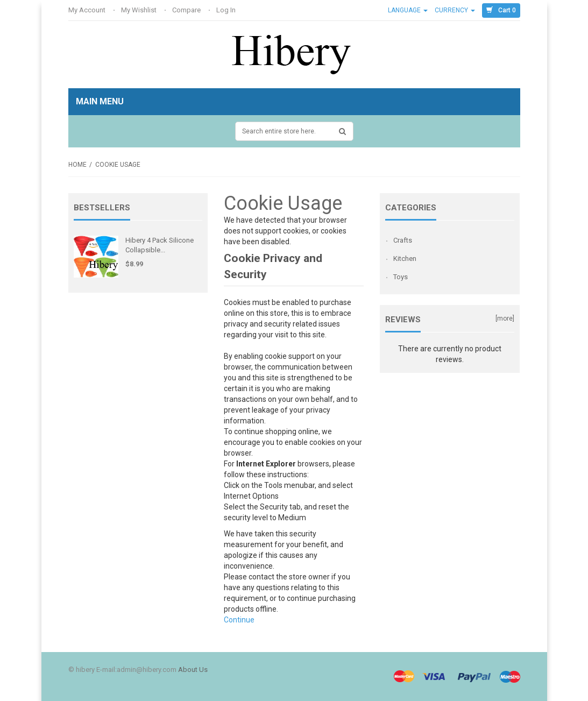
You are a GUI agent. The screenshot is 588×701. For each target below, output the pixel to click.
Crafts (403, 240)
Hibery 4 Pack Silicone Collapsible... (160, 245)
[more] (505, 318)
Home (77, 165)
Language (408, 10)
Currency (455, 10)
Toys (401, 277)
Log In (227, 10)
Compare (187, 10)
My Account (88, 10)
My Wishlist (140, 10)
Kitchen (405, 259)
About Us (193, 670)
